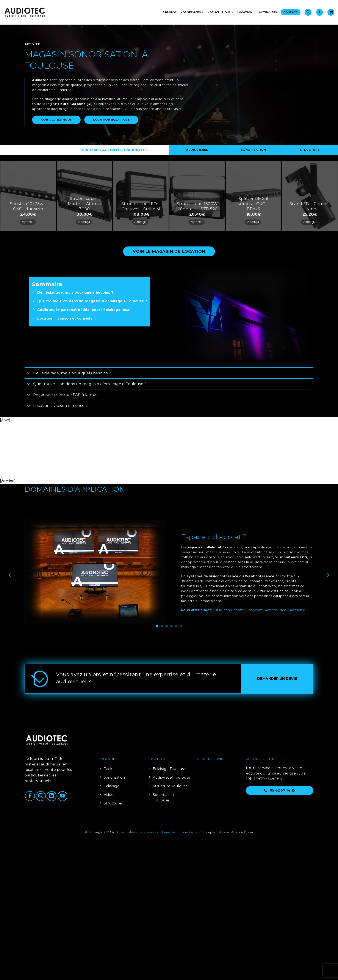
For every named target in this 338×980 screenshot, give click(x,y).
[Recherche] (308, 12)
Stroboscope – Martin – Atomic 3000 (84, 204)
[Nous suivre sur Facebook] (30, 796)
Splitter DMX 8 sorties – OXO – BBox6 (253, 204)
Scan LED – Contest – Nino (310, 206)
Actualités (268, 12)
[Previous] (11, 575)
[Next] (327, 575)
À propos (170, 12)
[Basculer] (29, 373)
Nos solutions (221, 12)
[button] (319, 12)
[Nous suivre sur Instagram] (41, 796)
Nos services (192, 12)
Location (246, 12)
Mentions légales (141, 832)
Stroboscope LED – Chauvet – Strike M (141, 206)
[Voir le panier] (331, 12)
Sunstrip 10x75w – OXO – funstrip (28, 206)
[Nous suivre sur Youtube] (63, 796)
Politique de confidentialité (177, 832)
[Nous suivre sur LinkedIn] (52, 796)
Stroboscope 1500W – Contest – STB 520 (197, 206)
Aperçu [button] (28, 222)
